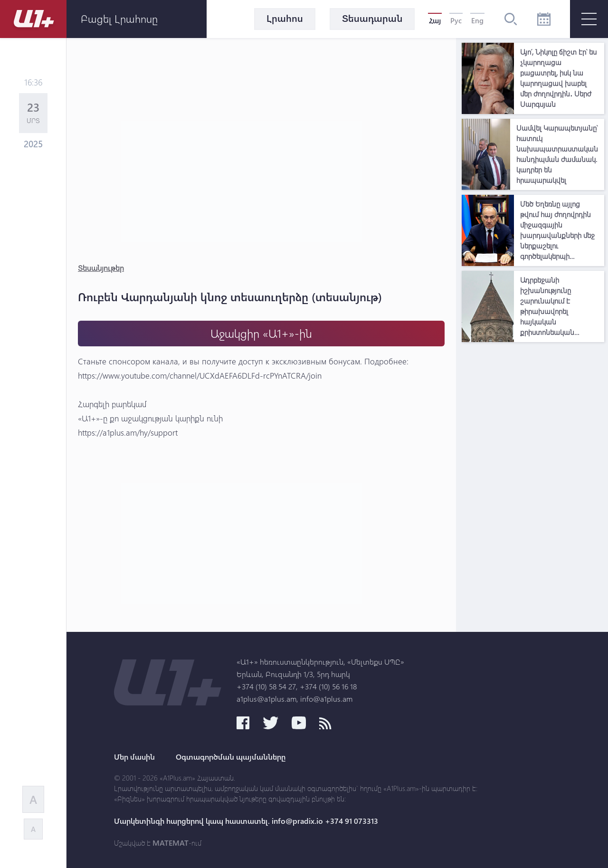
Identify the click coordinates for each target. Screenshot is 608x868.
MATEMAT (171, 843)
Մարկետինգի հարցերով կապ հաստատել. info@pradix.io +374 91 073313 (246, 821)
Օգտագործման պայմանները (231, 757)
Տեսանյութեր (101, 268)
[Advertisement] (533, 489)
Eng (477, 20)
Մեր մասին (134, 757)
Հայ (435, 20)
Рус (456, 20)
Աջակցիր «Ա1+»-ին (261, 333)
